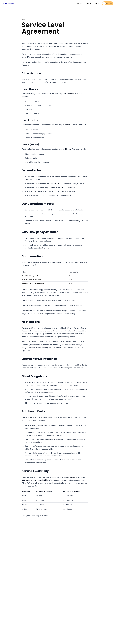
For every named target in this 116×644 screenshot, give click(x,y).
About (97, 3)
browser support (57, 183)
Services (79, 3)
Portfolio (89, 3)
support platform (68, 187)
